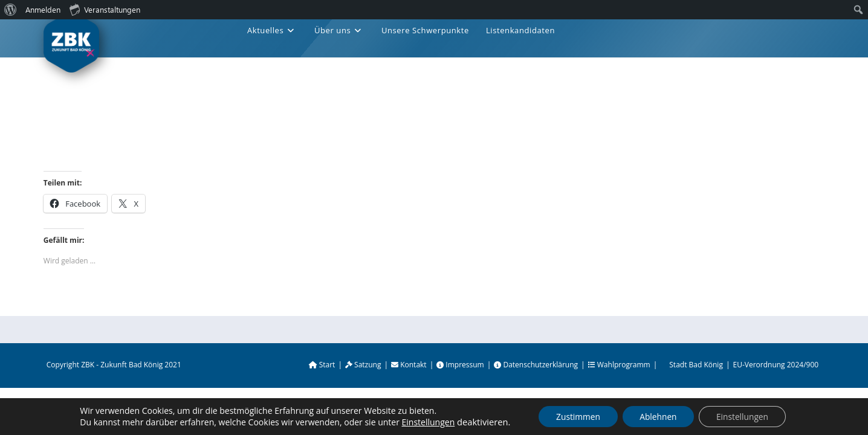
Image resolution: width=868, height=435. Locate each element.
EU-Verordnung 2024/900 (776, 365)
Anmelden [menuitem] (43, 9)
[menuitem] (11, 10)
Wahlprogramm (619, 365)
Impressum (460, 365)
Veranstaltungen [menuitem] (105, 9)
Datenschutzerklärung (536, 365)
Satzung (363, 365)
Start (322, 365)
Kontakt (409, 365)
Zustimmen (575, 416)
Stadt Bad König (696, 365)
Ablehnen (658, 416)
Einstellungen (425, 422)
